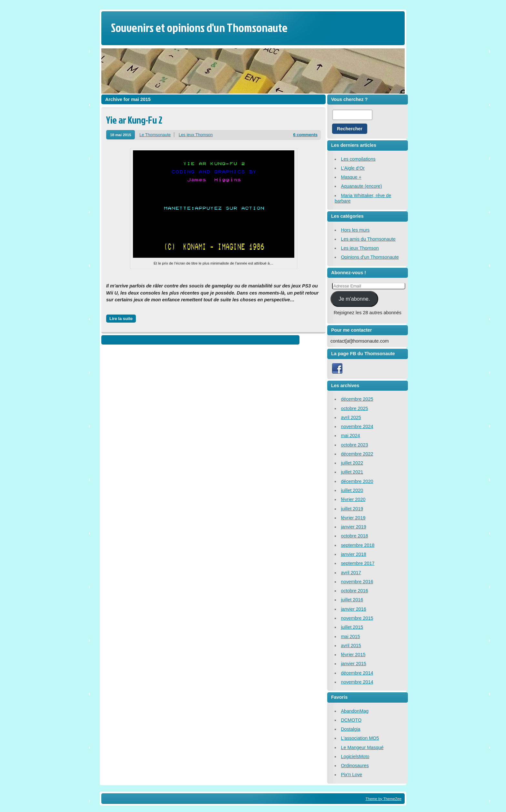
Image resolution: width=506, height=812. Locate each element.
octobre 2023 (354, 445)
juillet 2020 (352, 490)
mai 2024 (350, 436)
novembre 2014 (357, 682)
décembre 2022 (357, 454)
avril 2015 (351, 646)
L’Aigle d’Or (353, 168)
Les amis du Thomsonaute (368, 239)
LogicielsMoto (355, 757)
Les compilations (358, 159)
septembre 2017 (358, 563)
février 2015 (353, 655)
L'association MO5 (360, 738)
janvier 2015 (353, 664)
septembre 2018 (358, 545)
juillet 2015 (352, 627)
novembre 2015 (357, 618)
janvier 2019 (353, 527)
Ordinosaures (355, 766)
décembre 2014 (357, 673)
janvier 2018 (353, 554)
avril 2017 (351, 573)
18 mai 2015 (121, 135)
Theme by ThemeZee (384, 799)
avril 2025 (351, 417)
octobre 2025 (354, 408)
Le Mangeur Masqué (362, 747)
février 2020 (353, 499)
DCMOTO (351, 720)
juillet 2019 (352, 509)
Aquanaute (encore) (361, 186)
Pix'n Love (351, 775)
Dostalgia (350, 729)
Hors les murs (355, 230)
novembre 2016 (357, 582)
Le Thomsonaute (155, 135)
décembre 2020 (357, 481)
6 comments (305, 135)
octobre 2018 (354, 536)
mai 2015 (350, 637)
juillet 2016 (352, 600)
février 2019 (353, 518)
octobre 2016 (354, 591)
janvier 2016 (353, 609)
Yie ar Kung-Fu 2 (134, 120)
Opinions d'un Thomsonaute (370, 257)
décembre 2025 (357, 399)
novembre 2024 (357, 426)
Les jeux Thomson (196, 135)
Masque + (351, 177)
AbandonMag (355, 711)
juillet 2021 (352, 472)
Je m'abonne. (354, 299)
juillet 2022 (352, 463)
